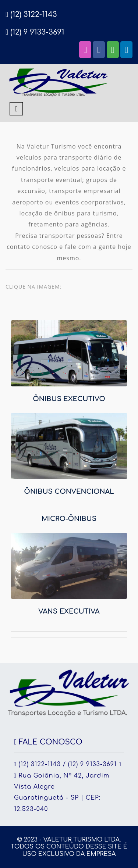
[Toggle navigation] (16, 109)
